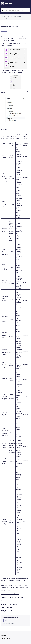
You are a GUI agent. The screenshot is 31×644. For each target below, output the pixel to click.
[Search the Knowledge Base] (15, 10)
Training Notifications (8, 18)
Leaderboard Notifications (9, 604)
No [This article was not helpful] (12, 621)
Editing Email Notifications (9, 611)
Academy (10, 16)
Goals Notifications (7, 608)
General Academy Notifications (10, 594)
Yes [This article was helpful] (6, 621)
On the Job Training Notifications (11, 601)
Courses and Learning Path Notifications (13, 597)
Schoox (3, 16)
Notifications (17, 16)
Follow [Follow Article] (4, 33)
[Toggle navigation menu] (29, 3)
